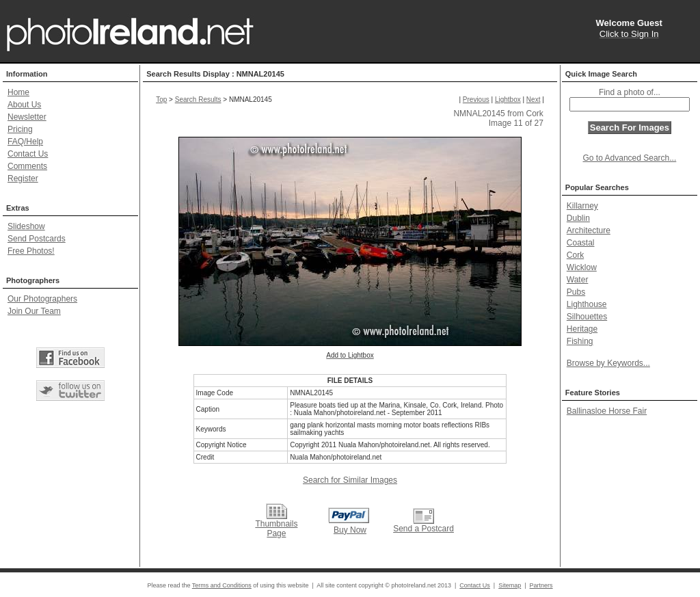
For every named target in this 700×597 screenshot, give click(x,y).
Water (578, 280)
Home (18, 92)
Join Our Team (34, 311)
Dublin (578, 218)
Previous (476, 99)
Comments (27, 166)
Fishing (580, 341)
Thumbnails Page (276, 529)
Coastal (581, 243)
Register (23, 178)
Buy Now (350, 530)
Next (534, 99)
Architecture (589, 230)
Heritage (582, 329)
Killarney (582, 206)
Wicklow (582, 267)
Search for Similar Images (350, 480)
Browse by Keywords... (608, 363)
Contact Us (28, 154)
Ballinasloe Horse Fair (607, 411)
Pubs (576, 292)
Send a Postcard (423, 529)
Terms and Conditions (222, 585)
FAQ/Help (25, 142)
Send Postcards (37, 239)
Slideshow (26, 226)
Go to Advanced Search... (630, 158)
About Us (24, 105)
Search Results (198, 99)
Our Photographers (42, 299)
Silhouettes (587, 317)
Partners (541, 585)
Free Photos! (31, 251)
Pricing (20, 129)
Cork (575, 255)
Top (161, 99)
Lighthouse (587, 304)
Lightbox (508, 99)
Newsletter (27, 117)
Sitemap (510, 585)
